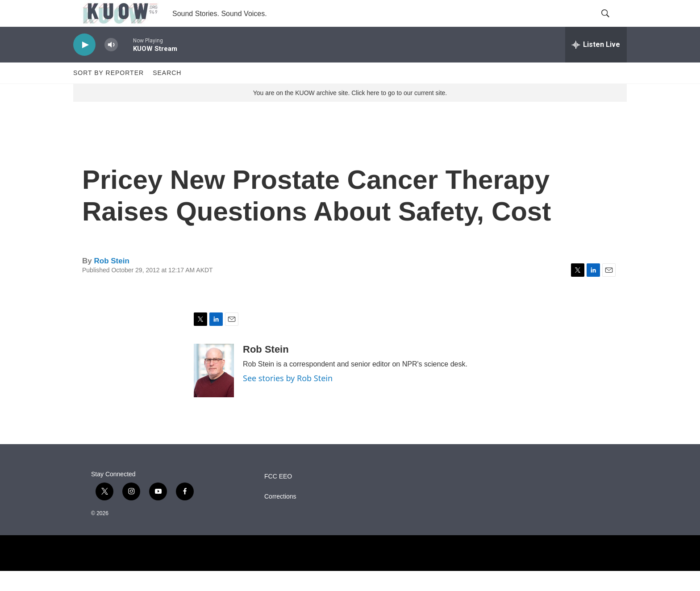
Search (167, 93)
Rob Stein (111, 281)
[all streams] (596, 65)
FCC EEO (278, 497)
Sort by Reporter (108, 93)
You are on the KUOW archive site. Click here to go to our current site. (350, 113)
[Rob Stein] (214, 391)
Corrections (280, 517)
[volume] (111, 65)
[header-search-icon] (612, 24)
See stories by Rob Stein (288, 398)
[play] (84, 65)
